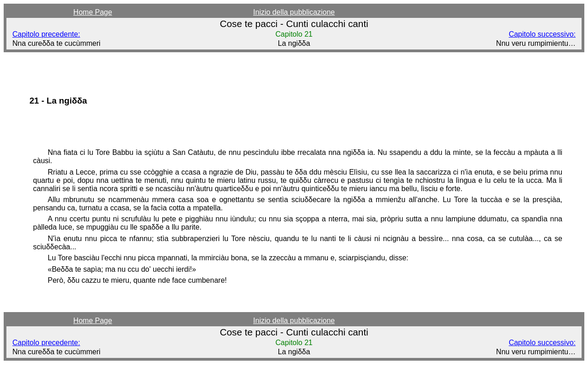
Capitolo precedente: (46, 34)
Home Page (93, 12)
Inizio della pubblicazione (294, 12)
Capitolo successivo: (542, 34)
